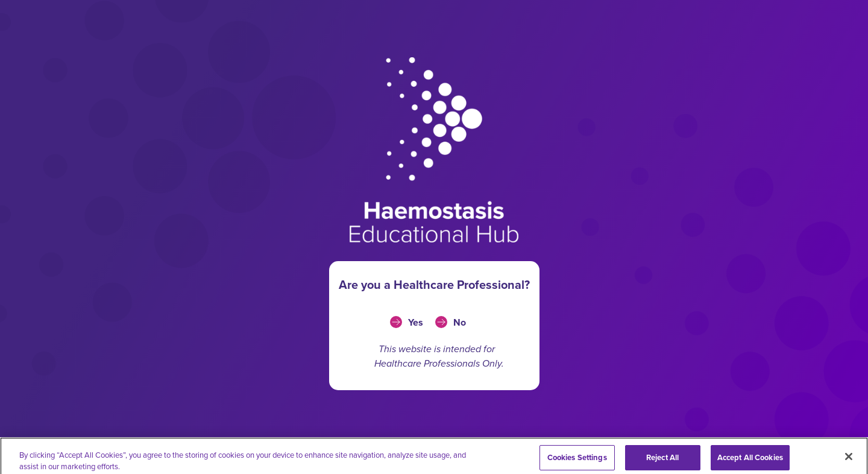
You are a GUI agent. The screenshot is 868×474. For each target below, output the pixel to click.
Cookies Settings (577, 461)
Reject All (662, 461)
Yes (416, 322)
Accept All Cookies (750, 461)
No (460, 322)
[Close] (849, 460)
